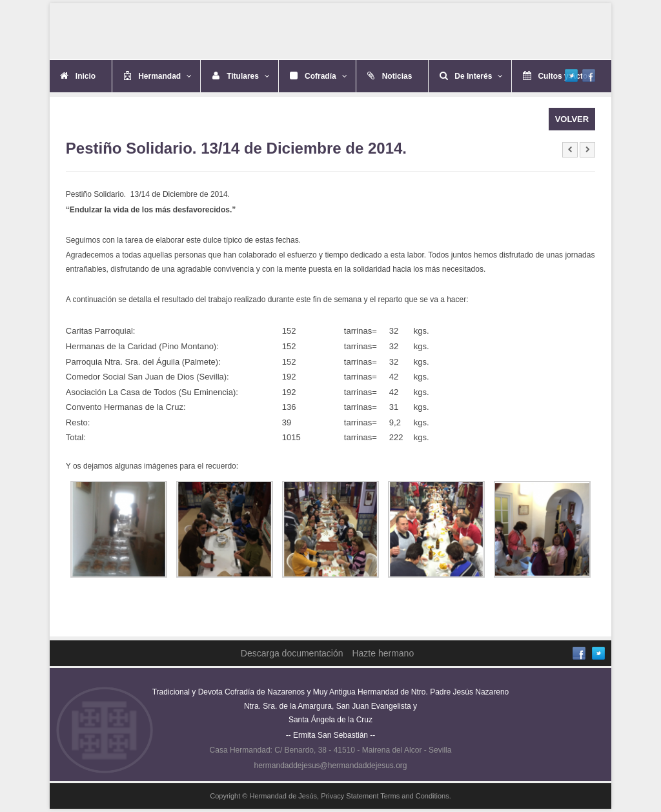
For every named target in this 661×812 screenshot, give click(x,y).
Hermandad (165, 76)
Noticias (397, 76)
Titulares (248, 76)
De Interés (479, 76)
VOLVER (572, 119)
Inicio (86, 76)
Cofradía (326, 76)
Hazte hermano (383, 653)
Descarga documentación (292, 653)
